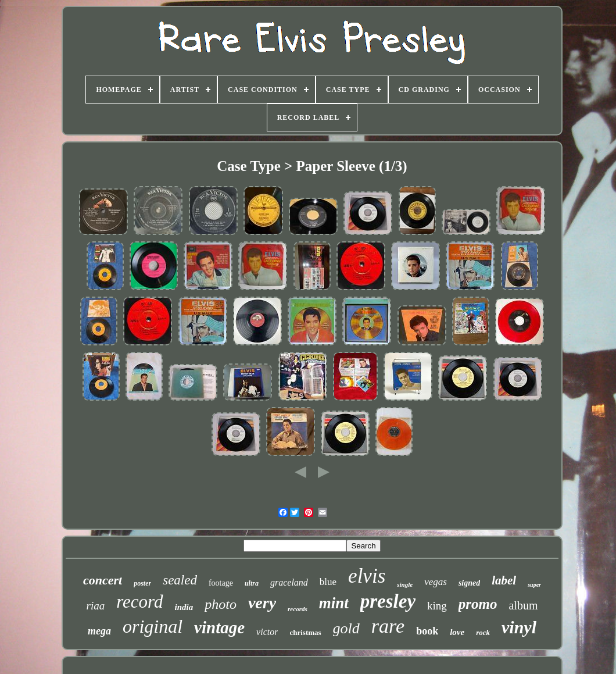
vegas (436, 582)
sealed (180, 580)
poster (142, 583)
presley (388, 601)
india (184, 607)
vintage (219, 627)
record (139, 602)
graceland (289, 582)
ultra (252, 583)
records (298, 609)
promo (478, 604)
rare (388, 626)
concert (103, 580)
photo (221, 604)
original (153, 626)
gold (346, 628)
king (437, 606)
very (262, 603)
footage (221, 583)
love (457, 632)
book (427, 631)
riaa (96, 606)
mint (334, 603)
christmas (305, 632)
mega (99, 631)
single (405, 584)
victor (267, 632)
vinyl (519, 627)
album (524, 605)
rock (483, 632)
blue (328, 582)
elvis (367, 576)
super (534, 585)
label (504, 580)
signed (469, 583)
